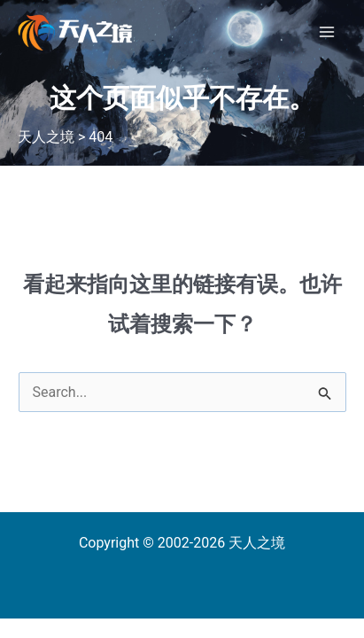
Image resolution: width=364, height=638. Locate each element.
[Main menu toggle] (327, 32)
